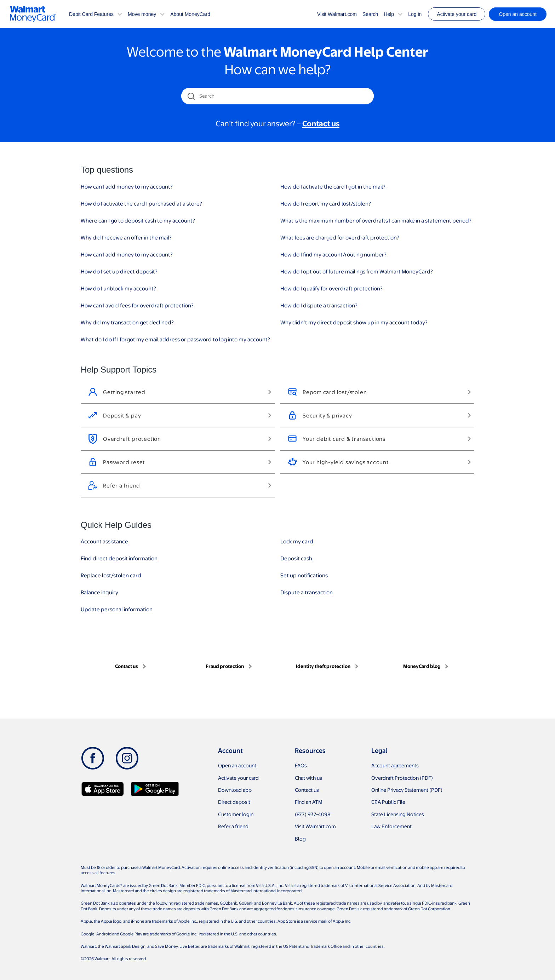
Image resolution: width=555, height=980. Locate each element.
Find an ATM (309, 802)
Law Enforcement (391, 826)
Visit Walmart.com (337, 14)
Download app (235, 790)
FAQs (301, 765)
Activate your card (457, 14)
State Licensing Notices (398, 814)
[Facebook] (93, 758)
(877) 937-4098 (313, 814)
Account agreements (395, 765)
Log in (415, 14)
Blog (300, 838)
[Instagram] (127, 758)
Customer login (236, 814)
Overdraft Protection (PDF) (402, 778)
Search (370, 14)
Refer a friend (233, 826)
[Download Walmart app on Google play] (155, 789)
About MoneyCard (190, 14)
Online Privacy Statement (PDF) (407, 790)
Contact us (127, 666)
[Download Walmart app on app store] (103, 789)
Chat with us (308, 778)
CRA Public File (388, 802)
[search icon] (191, 96)
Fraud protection (225, 666)
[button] (120, 14)
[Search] (278, 96)
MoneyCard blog (422, 666)
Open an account (237, 765)
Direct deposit (234, 802)
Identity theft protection (323, 666)
